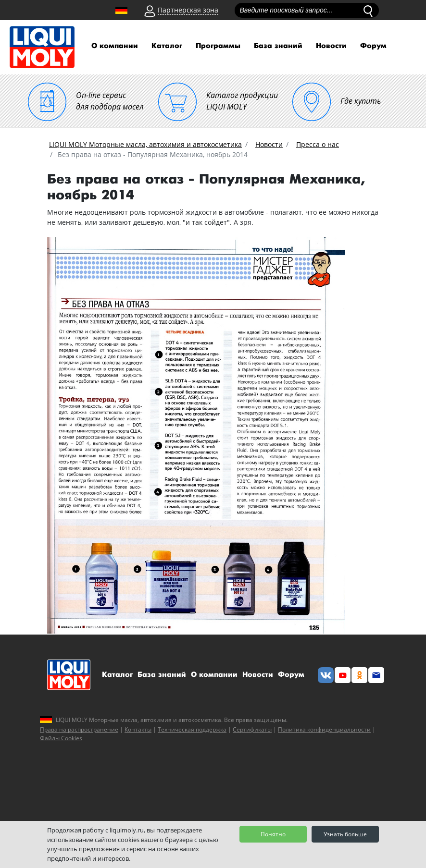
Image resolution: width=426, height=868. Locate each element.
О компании (115, 46)
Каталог (167, 46)
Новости (331, 46)
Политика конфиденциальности (324, 729)
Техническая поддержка (192, 729)
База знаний (278, 46)
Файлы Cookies (61, 738)
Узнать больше (345, 834)
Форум (373, 46)
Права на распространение (79, 729)
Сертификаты (252, 729)
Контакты (138, 729)
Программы (218, 46)
